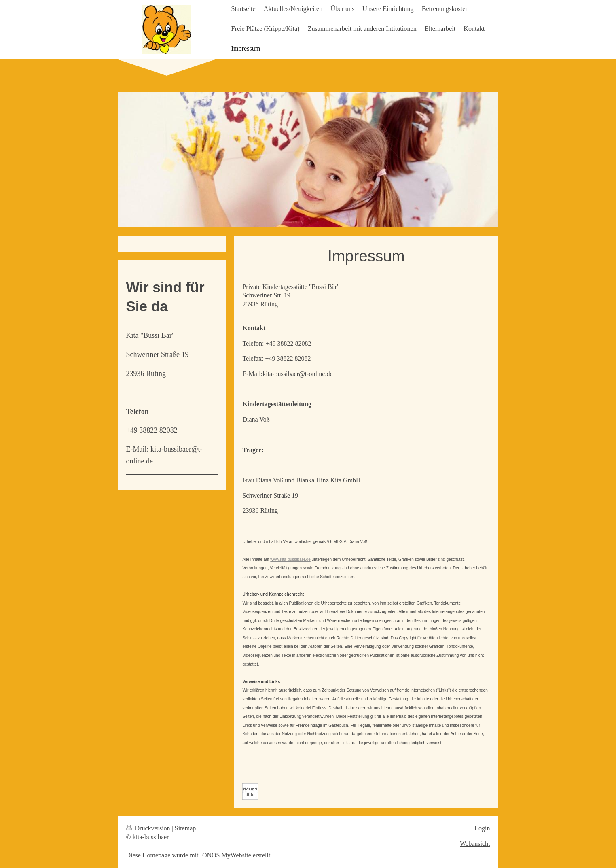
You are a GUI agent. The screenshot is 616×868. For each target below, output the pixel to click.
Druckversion (149, 828)
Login (482, 828)
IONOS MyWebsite (226, 855)
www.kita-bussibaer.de (290, 559)
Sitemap (185, 828)
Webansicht (475, 844)
